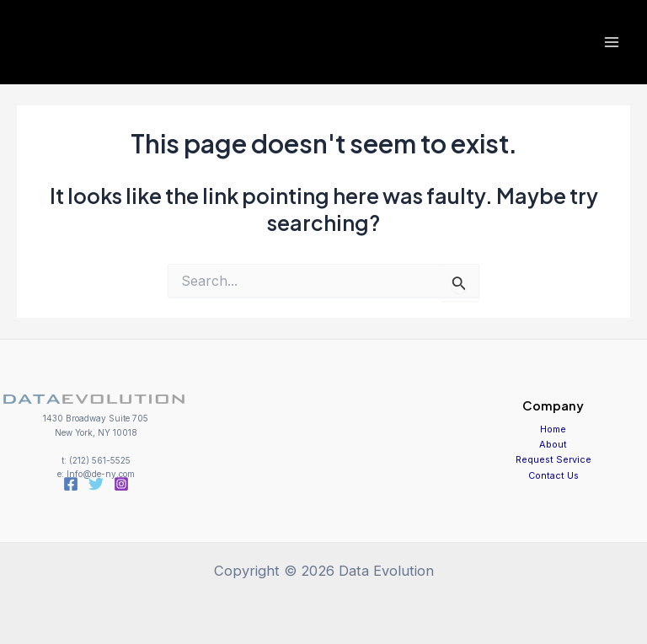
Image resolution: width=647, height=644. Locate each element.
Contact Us (553, 475)
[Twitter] (96, 484)
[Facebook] (71, 484)
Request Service (553, 459)
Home (553, 429)
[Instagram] (121, 484)
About (553, 444)
